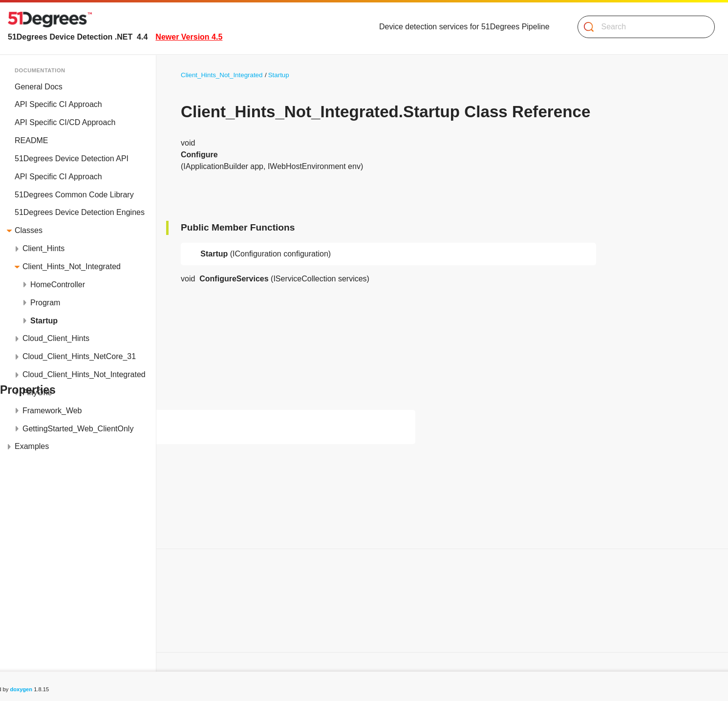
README (31, 140)
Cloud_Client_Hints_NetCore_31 (79, 356)
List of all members (44, 635)
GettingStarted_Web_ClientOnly (78, 429)
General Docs (39, 87)
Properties (29, 617)
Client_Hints (43, 248)
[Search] (642, 27)
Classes (29, 230)
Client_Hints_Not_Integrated (72, 266)
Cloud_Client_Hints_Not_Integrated (84, 374)
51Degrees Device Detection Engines (80, 212)
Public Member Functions (55, 599)
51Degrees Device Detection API (72, 159)
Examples (32, 446)
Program (45, 303)
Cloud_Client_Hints (56, 338)
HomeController (58, 285)
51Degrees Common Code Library (74, 195)
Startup (44, 321)
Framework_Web (52, 411)
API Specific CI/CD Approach (65, 122)
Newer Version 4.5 (189, 37)
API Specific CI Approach (58, 104)
